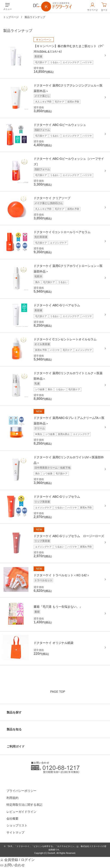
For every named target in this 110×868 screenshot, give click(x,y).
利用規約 (12, 798)
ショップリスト (17, 825)
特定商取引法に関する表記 (24, 805)
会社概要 (12, 819)
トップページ (11, 17)
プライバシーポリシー (21, 791)
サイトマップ (15, 832)
